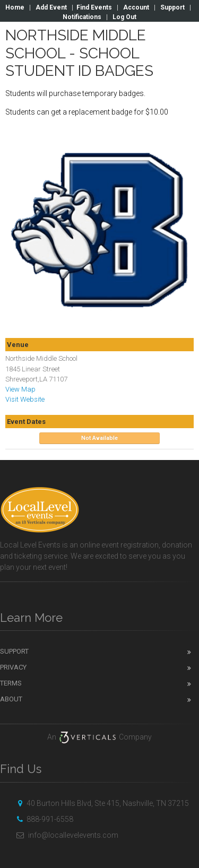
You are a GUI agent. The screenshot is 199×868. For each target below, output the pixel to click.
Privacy (13, 667)
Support (172, 7)
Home (15, 7)
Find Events (94, 7)
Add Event (51, 7)
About (11, 699)
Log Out (124, 17)
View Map (20, 389)
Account (136, 7)
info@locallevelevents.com (66, 835)
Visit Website (25, 399)
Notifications (82, 17)
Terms (11, 683)
